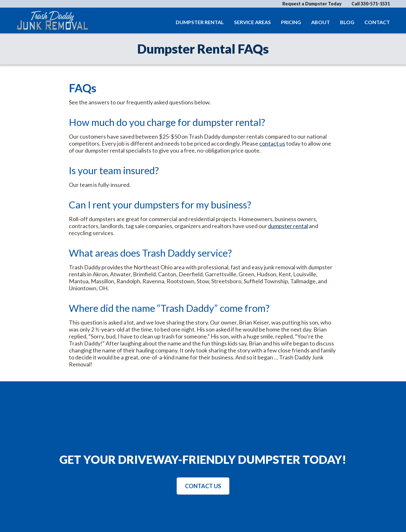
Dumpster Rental (200, 22)
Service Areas (252, 22)
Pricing (291, 22)
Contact (377, 22)
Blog (347, 22)
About (321, 22)
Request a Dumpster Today (312, 4)
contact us (272, 143)
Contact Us (203, 486)
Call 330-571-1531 (371, 4)
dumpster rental (288, 226)
